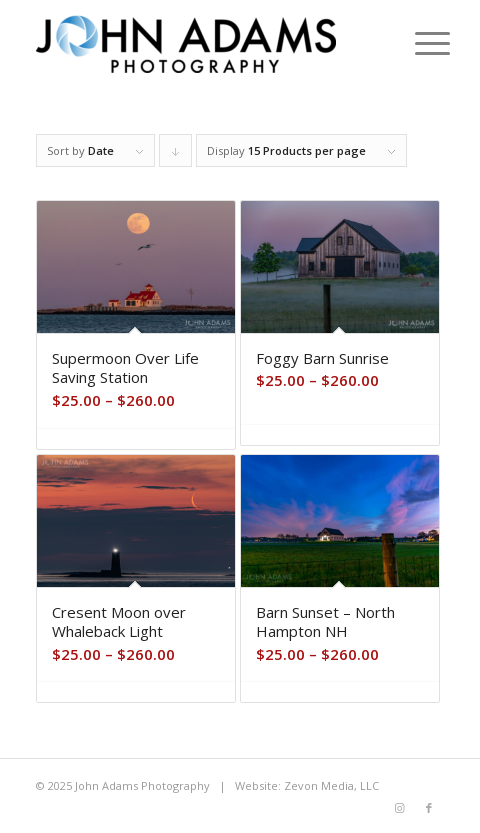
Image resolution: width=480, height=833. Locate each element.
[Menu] (417, 42)
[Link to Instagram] (399, 808)
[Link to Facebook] (429, 808)
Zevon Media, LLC (331, 785)
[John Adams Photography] (199, 40)
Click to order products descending (176, 155)
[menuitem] (417, 42)
